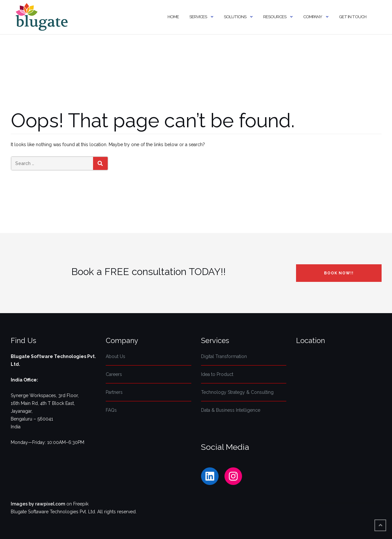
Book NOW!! (339, 273)
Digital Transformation (224, 356)
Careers (114, 374)
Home (173, 17)
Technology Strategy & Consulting (237, 392)
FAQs (111, 410)
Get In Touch (353, 17)
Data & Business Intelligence (231, 410)
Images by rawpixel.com (38, 504)
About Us (115, 356)
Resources (275, 17)
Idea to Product (217, 374)
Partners (114, 392)
